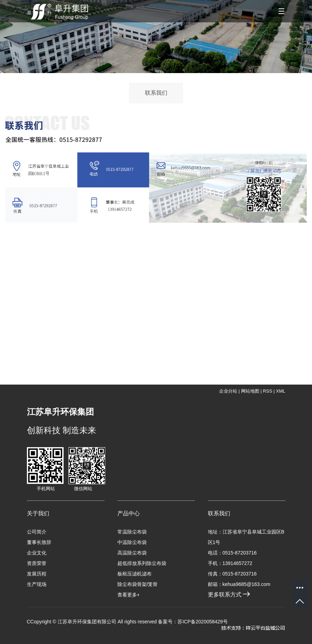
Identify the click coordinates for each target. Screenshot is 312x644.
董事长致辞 (39, 542)
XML (281, 391)
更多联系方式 (229, 595)
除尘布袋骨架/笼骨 (138, 584)
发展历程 (37, 574)
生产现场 (37, 584)
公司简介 (37, 532)
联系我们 (156, 93)
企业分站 (228, 391)
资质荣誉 (37, 563)
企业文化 (37, 553)
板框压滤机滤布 (135, 574)
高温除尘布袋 (132, 553)
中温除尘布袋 (132, 542)
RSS (267, 391)
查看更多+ (129, 595)
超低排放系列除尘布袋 (142, 563)
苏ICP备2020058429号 (202, 622)
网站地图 (250, 391)
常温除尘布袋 (132, 532)
